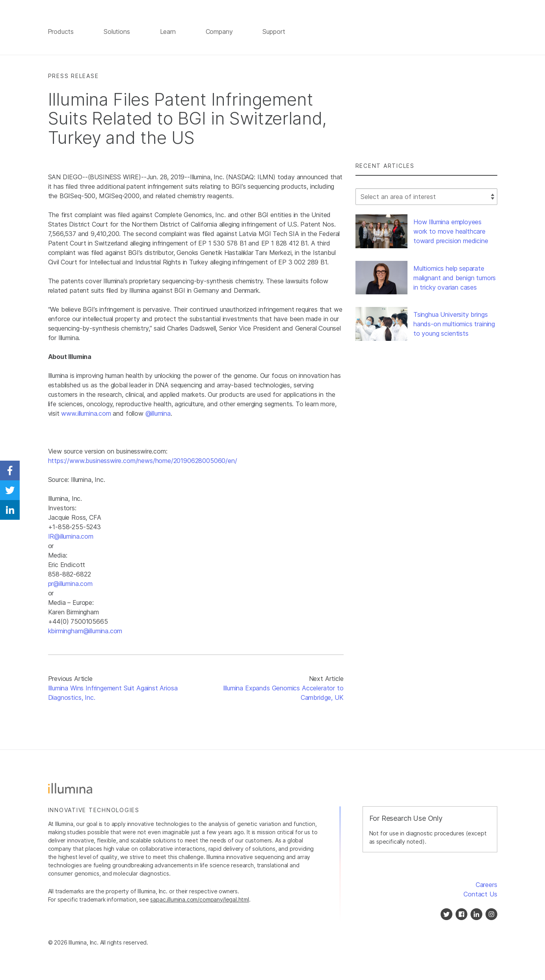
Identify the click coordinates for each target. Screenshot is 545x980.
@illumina (158, 414)
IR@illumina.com (71, 537)
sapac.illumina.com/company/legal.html (200, 900)
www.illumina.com (86, 414)
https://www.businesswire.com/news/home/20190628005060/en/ (143, 461)
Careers (486, 885)
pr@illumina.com (70, 584)
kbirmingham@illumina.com (85, 632)
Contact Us (480, 894)
